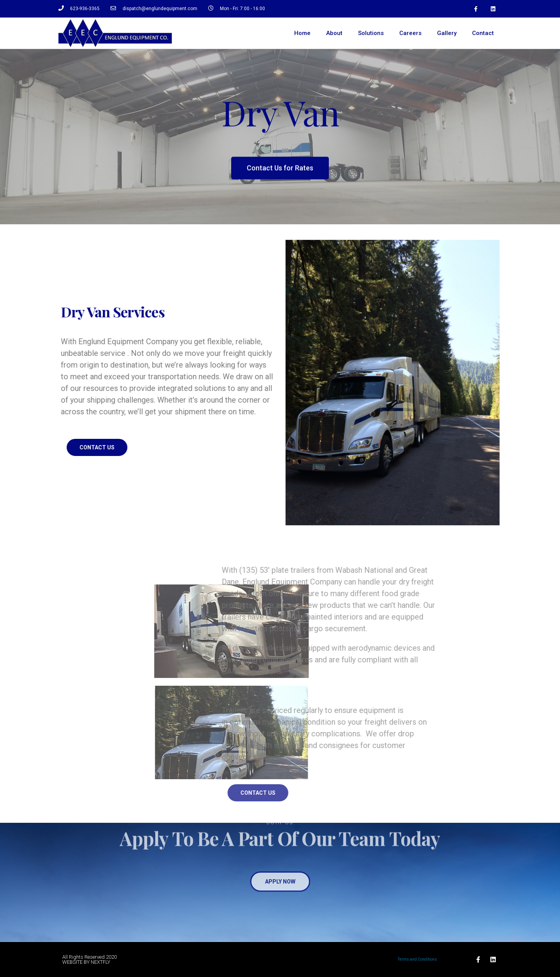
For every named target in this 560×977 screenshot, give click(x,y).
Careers (410, 33)
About (334, 33)
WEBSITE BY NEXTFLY (86, 962)
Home (302, 33)
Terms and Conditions (417, 959)
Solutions (371, 33)
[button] (280, 174)
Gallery (447, 33)
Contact (483, 33)
